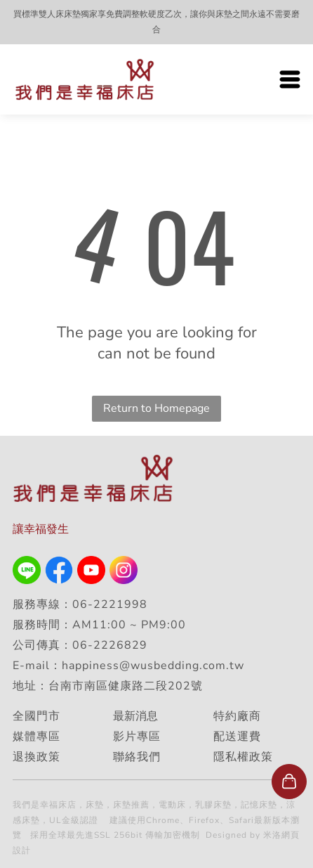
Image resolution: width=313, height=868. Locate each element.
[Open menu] (290, 79)
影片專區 (137, 737)
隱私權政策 (243, 757)
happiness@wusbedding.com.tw (153, 666)
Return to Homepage (156, 408)
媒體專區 (36, 737)
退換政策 (36, 757)
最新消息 (135, 716)
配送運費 (237, 737)
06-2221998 (110, 604)
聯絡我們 (137, 757)
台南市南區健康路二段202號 (127, 686)
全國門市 (36, 716)
